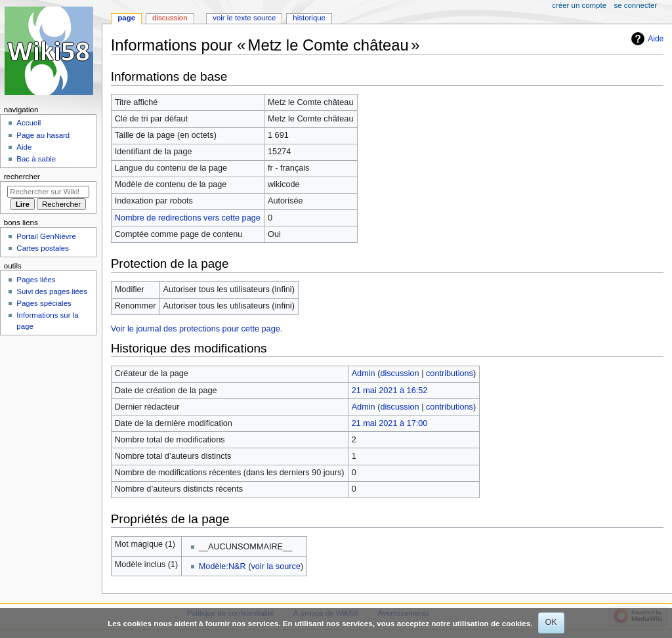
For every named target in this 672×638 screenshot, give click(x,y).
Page (126, 18)
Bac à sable (36, 159)
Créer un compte (579, 5)
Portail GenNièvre (46, 236)
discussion (399, 373)
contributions (450, 373)
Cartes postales (43, 248)
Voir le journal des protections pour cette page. (197, 329)
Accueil (29, 123)
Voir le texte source (244, 18)
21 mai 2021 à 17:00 (390, 423)
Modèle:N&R (222, 566)
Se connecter (636, 5)
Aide (656, 39)
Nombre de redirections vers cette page (188, 218)
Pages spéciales (44, 303)
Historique (309, 18)
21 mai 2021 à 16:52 (390, 391)
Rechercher (22, 177)
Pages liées (36, 280)
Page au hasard (43, 135)
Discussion (170, 18)
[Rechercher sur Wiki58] (48, 192)
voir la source (275, 566)
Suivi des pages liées (52, 291)
